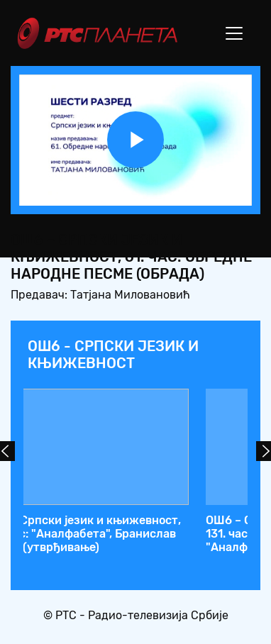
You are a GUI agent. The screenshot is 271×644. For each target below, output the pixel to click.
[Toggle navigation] (234, 33)
